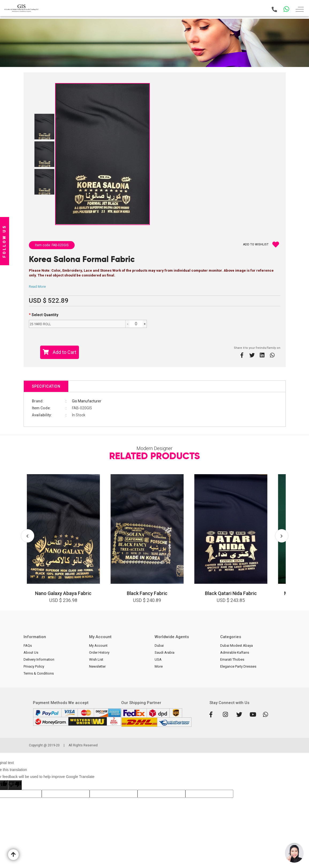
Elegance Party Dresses (238, 666)
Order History (99, 652)
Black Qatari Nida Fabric (231, 593)
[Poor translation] (15, 785)
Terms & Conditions (39, 673)
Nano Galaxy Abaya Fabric (63, 593)
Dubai (159, 646)
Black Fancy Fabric (147, 593)
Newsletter (97, 666)
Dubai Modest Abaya (236, 646)
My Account (98, 646)
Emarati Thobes (232, 659)
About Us (31, 652)
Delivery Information (39, 659)
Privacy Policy (34, 666)
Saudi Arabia (165, 652)
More (159, 666)
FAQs (28, 646)
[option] (63, 542)
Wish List (96, 659)
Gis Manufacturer (87, 401)
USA (158, 659)
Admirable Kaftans (235, 652)
